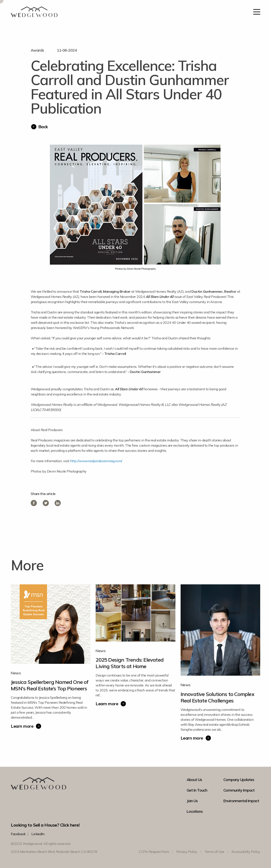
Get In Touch (197, 790)
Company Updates (239, 780)
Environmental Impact (241, 801)
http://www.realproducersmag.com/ (96, 461)
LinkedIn (38, 834)
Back (43, 127)
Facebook (18, 834)
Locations (195, 811)
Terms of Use (214, 852)
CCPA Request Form (154, 852)
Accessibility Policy (246, 852)
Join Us (192, 801)
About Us (194, 780)
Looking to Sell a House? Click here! (45, 825)
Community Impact (239, 790)
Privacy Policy (187, 852)
